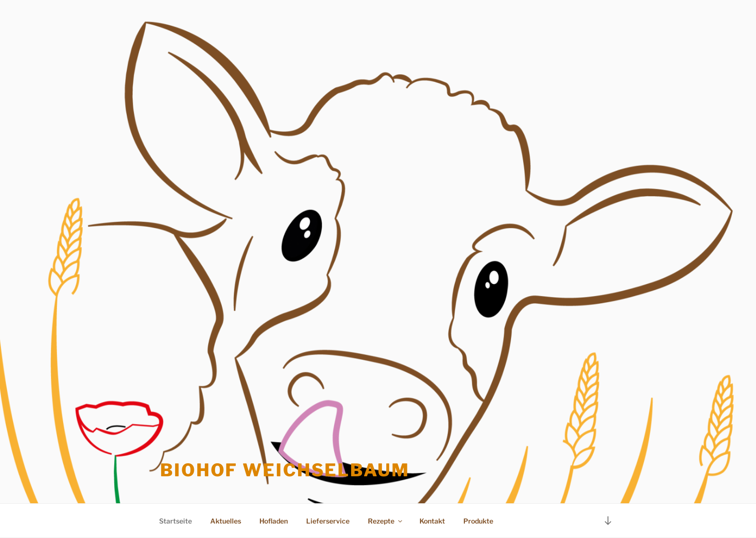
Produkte (478, 521)
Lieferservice (328, 521)
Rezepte (386, 521)
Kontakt (432, 521)
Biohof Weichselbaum (285, 470)
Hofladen (274, 521)
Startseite (175, 521)
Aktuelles (226, 521)
